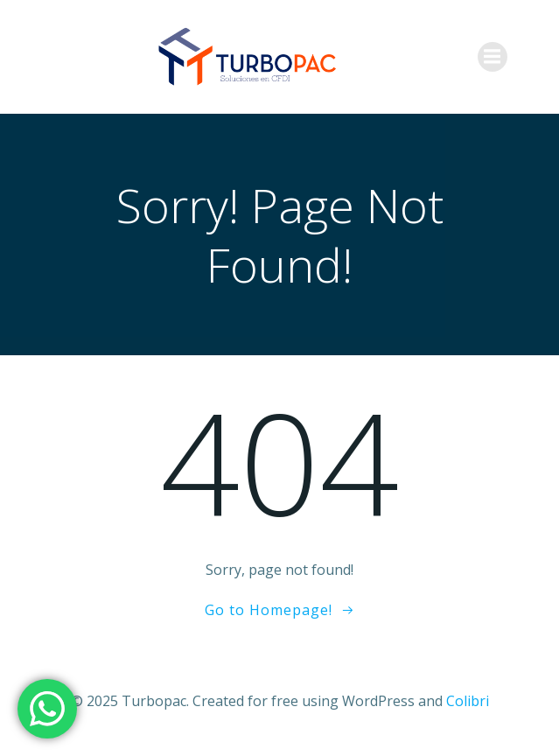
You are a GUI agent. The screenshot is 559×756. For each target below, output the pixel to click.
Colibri (468, 701)
